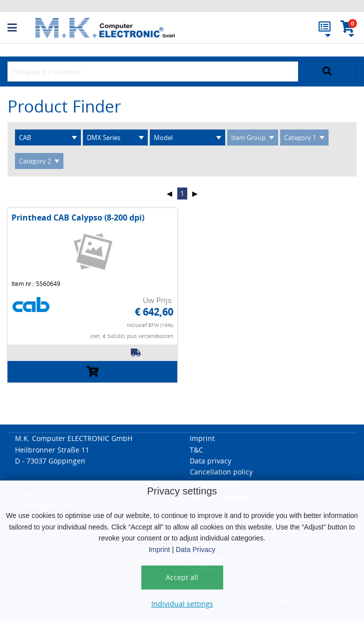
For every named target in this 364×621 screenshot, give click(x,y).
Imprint (160, 549)
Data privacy (210, 461)
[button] (21, 28)
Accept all (182, 577)
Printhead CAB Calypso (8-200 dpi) (78, 217)
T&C (196, 450)
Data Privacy (195, 549)
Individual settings (182, 604)
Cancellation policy (221, 472)
